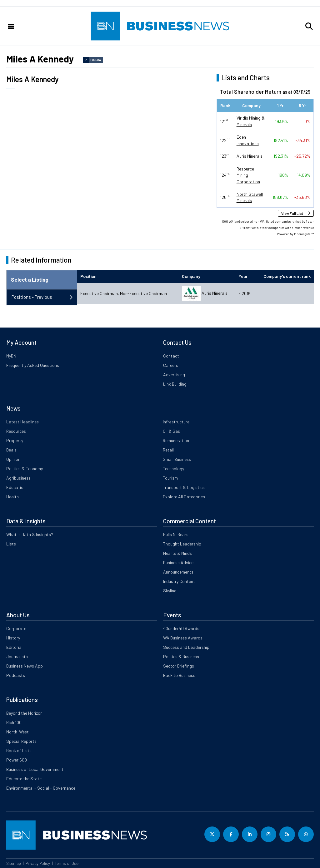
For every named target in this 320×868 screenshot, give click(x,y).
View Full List (292, 213)
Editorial (14, 647)
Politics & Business (181, 656)
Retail (168, 450)
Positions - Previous (32, 297)
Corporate (16, 628)
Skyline (170, 591)
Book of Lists (19, 750)
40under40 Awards (181, 628)
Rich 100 (14, 722)
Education (16, 487)
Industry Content (179, 581)
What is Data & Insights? (30, 534)
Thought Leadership (182, 544)
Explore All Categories (184, 497)
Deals (11, 450)
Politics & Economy (25, 469)
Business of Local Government (35, 769)
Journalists (17, 656)
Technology (173, 469)
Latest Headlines (22, 422)
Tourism (170, 478)
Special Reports (21, 741)
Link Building (175, 384)
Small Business (177, 459)
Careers (171, 365)
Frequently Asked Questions (33, 365)
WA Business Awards (183, 638)
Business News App (25, 666)
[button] (309, 26)
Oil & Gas (171, 431)
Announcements (178, 572)
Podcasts (16, 675)
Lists (11, 544)
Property (15, 440)
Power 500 (17, 760)
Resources (16, 431)
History (13, 638)
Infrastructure (176, 422)
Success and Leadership (186, 647)
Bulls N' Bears (176, 534)
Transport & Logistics (184, 487)
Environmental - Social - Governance (41, 788)
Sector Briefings (179, 666)
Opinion (13, 459)
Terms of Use (67, 863)
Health (12, 497)
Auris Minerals (250, 156)
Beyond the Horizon (24, 713)
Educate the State (24, 779)
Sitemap (14, 863)
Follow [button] (96, 60)
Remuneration (176, 440)
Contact (171, 356)
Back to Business (179, 675)
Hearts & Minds (177, 553)
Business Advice (178, 562)
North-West (17, 732)
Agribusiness (18, 478)
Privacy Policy (38, 863)
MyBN (11, 356)
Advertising (174, 375)
